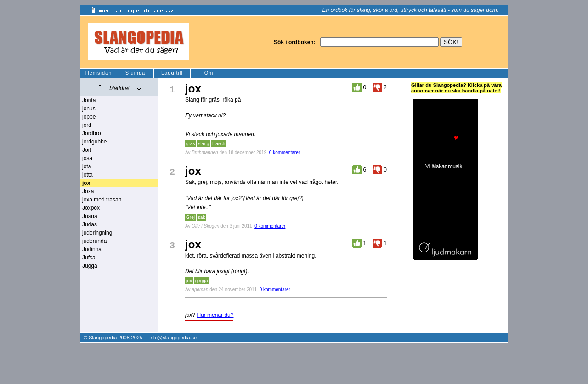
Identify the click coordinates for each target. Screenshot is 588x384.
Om (209, 73)
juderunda (94, 241)
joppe (89, 117)
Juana (90, 216)
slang (204, 144)
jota (87, 166)
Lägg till (172, 73)
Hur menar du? (215, 315)
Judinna (92, 249)
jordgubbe (94, 142)
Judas (90, 224)
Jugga (90, 266)
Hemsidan (99, 73)
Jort (87, 150)
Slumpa (135, 73)
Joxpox (91, 208)
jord (87, 125)
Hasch (219, 144)
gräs (190, 144)
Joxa (88, 191)
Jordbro (92, 133)
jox (189, 281)
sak (202, 217)
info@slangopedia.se (173, 338)
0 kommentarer (285, 152)
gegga (202, 281)
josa (87, 158)
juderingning (97, 233)
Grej (190, 217)
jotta (88, 175)
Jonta (89, 100)
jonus (89, 109)
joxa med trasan (102, 200)
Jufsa (89, 258)
